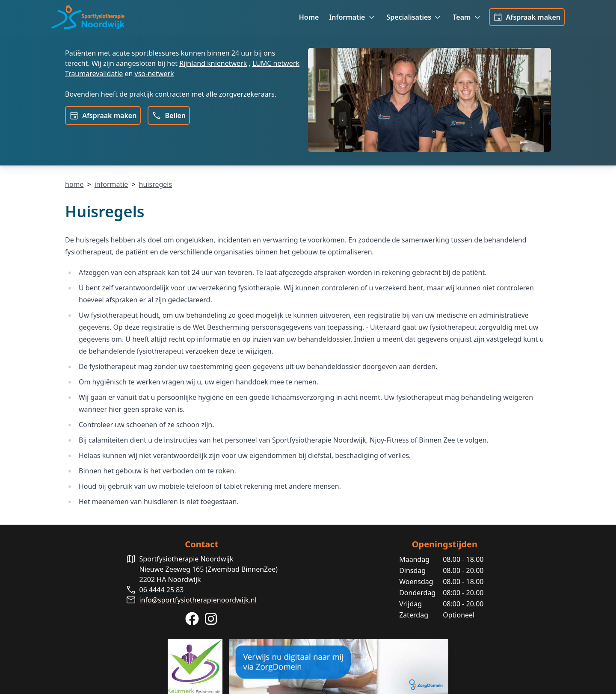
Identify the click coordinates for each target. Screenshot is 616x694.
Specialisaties (415, 17)
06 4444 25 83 (162, 590)
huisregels (156, 184)
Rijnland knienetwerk (213, 63)
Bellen (169, 115)
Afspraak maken (527, 17)
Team (467, 17)
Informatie (352, 17)
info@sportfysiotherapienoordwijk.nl (198, 600)
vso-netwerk (154, 74)
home (74, 184)
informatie (111, 184)
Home (309, 17)
